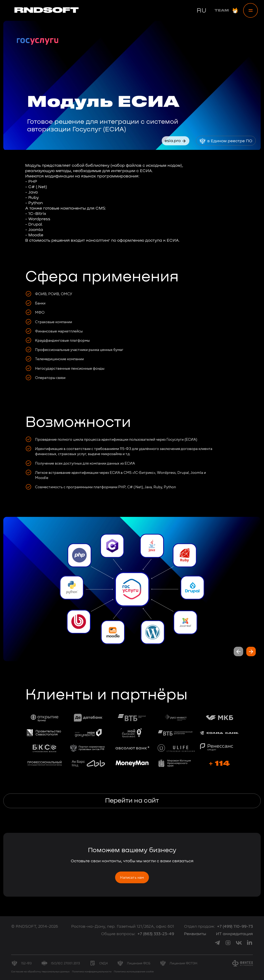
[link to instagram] (228, 943)
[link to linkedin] (250, 943)
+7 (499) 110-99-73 (235, 926)
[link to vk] (239, 943)
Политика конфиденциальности (92, 972)
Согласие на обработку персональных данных (40, 972)
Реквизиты (195, 934)
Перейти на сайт (132, 801)
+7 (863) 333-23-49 (156, 934)
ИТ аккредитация (234, 934)
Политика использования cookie (134, 972)
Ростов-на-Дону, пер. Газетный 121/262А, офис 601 (123, 926)
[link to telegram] (217, 943)
